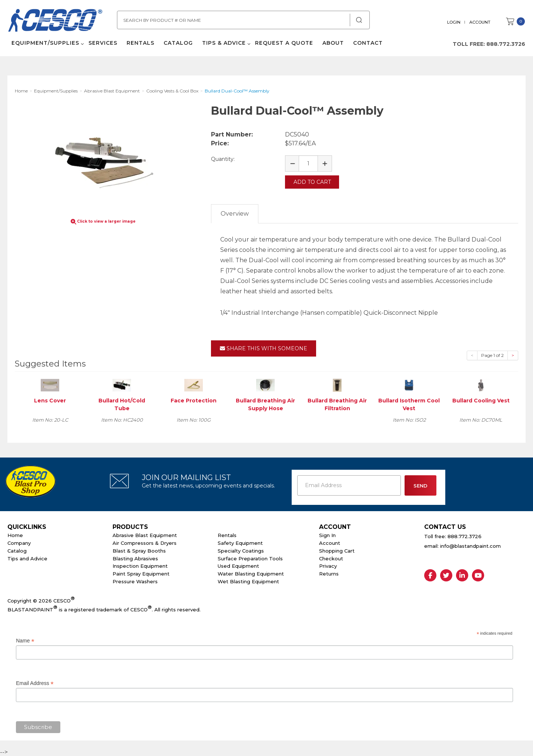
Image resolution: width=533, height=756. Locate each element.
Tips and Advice (27, 558)
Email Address (35, 683)
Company (19, 542)
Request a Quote (284, 44)
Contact (368, 44)
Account (480, 22)
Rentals (140, 44)
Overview (235, 213)
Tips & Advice (224, 44)
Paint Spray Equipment (141, 573)
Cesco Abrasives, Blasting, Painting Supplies (56, 22)
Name (25, 640)
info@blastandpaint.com (470, 546)
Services (103, 44)
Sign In (327, 535)
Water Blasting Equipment (251, 573)
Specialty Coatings (241, 550)
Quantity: (223, 159)
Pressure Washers (135, 581)
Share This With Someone (264, 348)
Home (15, 535)
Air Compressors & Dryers (145, 542)
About (333, 44)
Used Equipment (238, 566)
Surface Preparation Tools (250, 558)
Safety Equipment (240, 542)
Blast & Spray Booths (139, 550)
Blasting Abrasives (135, 558)
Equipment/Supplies (45, 44)
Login (454, 22)
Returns (329, 573)
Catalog (178, 44)
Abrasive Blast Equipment (145, 535)
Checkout (331, 558)
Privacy (328, 566)
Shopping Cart (337, 550)
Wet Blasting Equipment (248, 581)
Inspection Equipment (140, 566)
